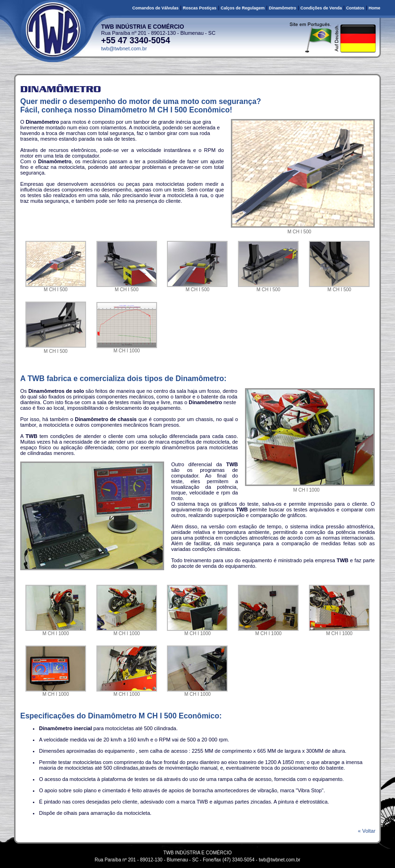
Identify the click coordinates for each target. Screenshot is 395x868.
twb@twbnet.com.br (124, 48)
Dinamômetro (283, 8)
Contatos (355, 8)
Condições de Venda (321, 8)
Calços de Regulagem (243, 8)
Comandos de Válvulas (155, 8)
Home (375, 8)
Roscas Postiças (200, 8)
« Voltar (369, 831)
